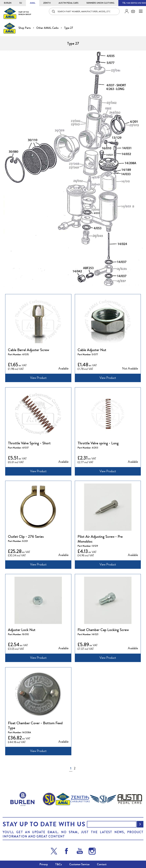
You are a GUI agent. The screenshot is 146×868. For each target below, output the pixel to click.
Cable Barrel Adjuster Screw (29, 350)
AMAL (33, 3)
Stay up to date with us (44, 824)
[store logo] (17, 13)
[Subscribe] (140, 824)
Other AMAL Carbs (48, 28)
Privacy (44, 864)
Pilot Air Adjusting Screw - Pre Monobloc (100, 539)
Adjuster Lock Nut (22, 630)
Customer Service (79, 864)
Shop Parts (25, 28)
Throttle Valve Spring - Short (29, 443)
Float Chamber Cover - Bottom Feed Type (35, 725)
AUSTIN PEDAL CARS (69, 3)
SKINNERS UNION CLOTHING (100, 3)
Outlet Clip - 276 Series (26, 537)
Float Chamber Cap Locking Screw (103, 630)
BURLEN (8, 3)
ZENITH (47, 3)
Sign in (125, 11)
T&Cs (58, 864)
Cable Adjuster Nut (92, 350)
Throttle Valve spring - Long (98, 443)
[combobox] (84, 11)
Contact (102, 864)
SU (21, 3)
